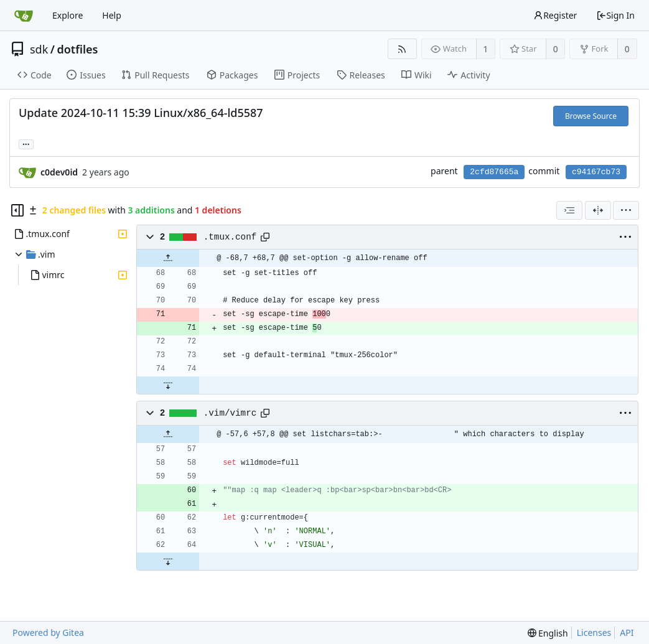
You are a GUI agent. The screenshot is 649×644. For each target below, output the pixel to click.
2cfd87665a (494, 172)
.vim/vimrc (230, 413)
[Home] (24, 16)
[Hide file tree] (17, 210)
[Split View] (598, 210)
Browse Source (591, 116)
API (627, 632)
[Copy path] (265, 237)
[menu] (626, 210)
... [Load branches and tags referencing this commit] (26, 143)
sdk (39, 49)
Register (555, 15)
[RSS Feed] (402, 49)
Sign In (615, 15)
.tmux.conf (230, 237)
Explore (68, 15)
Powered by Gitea (48, 632)
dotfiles (78, 49)
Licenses (594, 632)
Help (112, 15)
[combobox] (569, 210)
